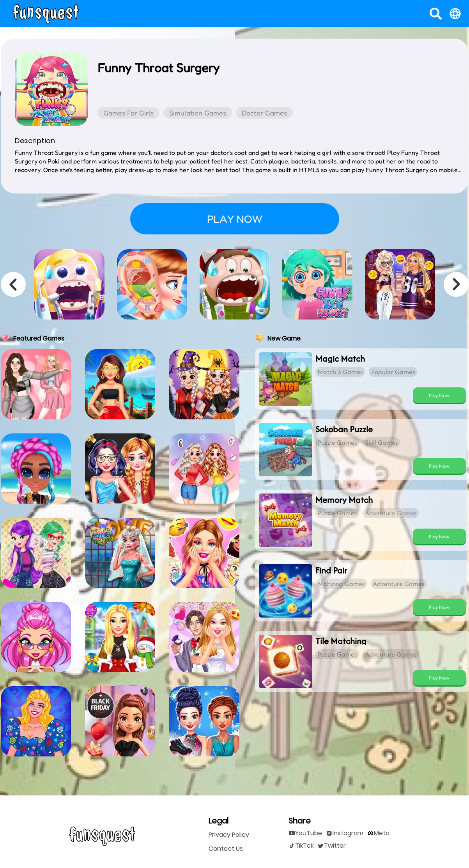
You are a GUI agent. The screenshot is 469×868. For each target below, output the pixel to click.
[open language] (455, 14)
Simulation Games (198, 113)
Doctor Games (264, 113)
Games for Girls (128, 113)
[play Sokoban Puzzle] (439, 466)
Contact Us (226, 849)
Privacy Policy (229, 835)
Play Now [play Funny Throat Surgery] (234, 219)
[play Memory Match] (439, 536)
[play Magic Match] (439, 395)
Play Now (439, 395)
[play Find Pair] (439, 607)
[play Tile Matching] (439, 678)
